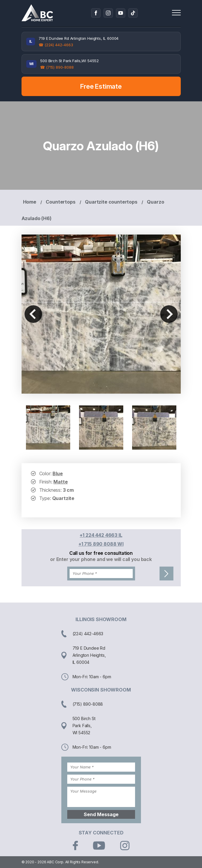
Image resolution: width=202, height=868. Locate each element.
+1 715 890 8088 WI (101, 544)
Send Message (101, 814)
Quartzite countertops (111, 202)
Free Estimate (101, 86)
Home (30, 202)
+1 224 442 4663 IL (101, 535)
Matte (60, 482)
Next (169, 314)
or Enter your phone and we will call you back (101, 559)
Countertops (60, 202)
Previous (33, 314)
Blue (58, 473)
